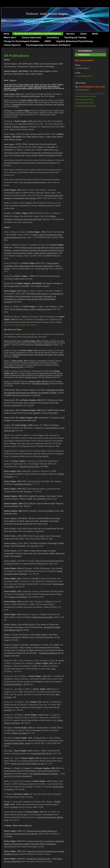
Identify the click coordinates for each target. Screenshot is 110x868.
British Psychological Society (85, 96)
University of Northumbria (86, 106)
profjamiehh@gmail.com (84, 76)
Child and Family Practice (84, 100)
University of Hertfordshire (85, 103)
